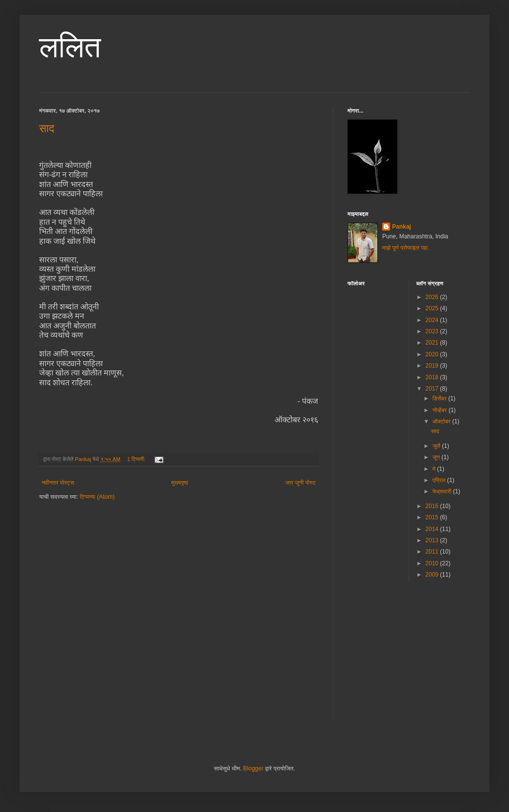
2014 (433, 529)
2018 (433, 377)
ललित (70, 47)
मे (435, 469)
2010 (433, 563)
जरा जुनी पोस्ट (301, 483)
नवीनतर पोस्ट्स (58, 483)
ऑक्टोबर (442, 421)
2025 (433, 308)
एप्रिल (440, 480)
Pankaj (402, 227)
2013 (433, 540)
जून (437, 457)
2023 (433, 331)
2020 (433, 354)
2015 (433, 517)
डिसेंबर (440, 398)
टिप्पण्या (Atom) (97, 497)
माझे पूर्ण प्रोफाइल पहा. (406, 248)
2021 (433, 343)
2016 (433, 506)
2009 (433, 575)
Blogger (253, 768)
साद (47, 128)
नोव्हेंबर (440, 410)
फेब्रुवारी (442, 491)
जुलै (437, 446)
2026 (433, 297)
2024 (433, 320)
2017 (433, 389)
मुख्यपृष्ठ (180, 483)
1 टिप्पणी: (137, 459)
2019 (433, 366)
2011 (433, 552)
